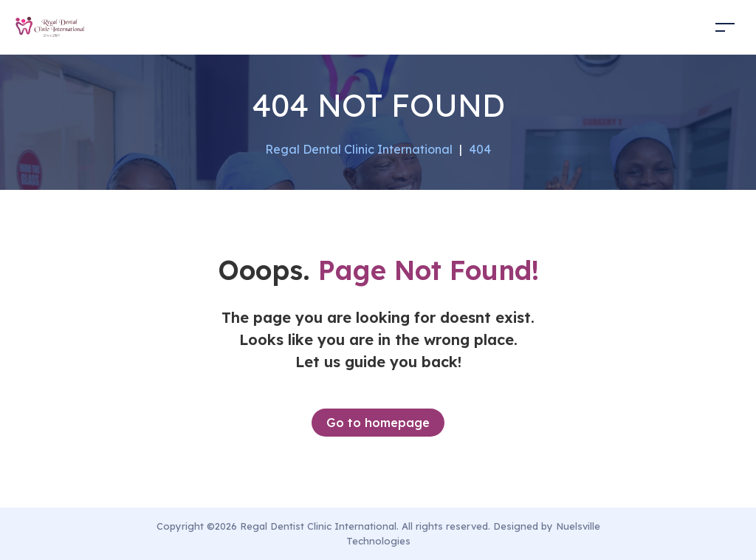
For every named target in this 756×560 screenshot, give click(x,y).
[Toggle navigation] (725, 27)
